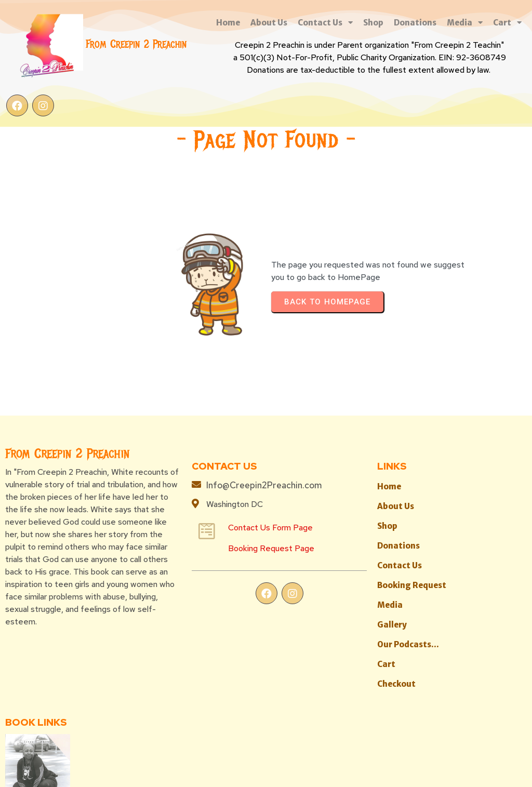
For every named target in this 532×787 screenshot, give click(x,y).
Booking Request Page (208, 530)
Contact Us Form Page (208, 509)
